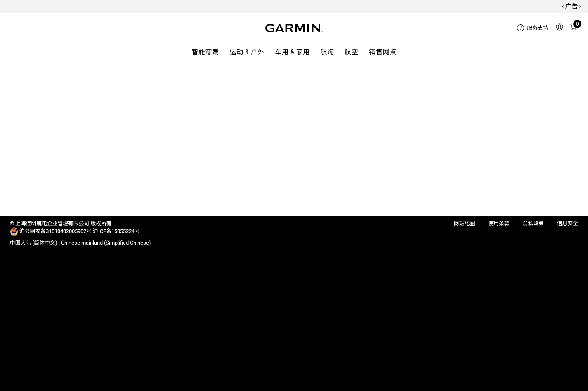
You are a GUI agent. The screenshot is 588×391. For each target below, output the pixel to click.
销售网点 (383, 52)
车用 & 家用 (292, 52)
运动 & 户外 (247, 52)
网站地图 (464, 223)
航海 (327, 52)
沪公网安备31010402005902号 (55, 231)
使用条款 (499, 223)
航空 (351, 52)
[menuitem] (533, 28)
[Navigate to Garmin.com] (294, 28)
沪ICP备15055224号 (116, 231)
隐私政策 (533, 223)
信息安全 (568, 223)
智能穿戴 (205, 52)
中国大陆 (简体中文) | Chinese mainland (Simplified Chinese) (80, 243)
